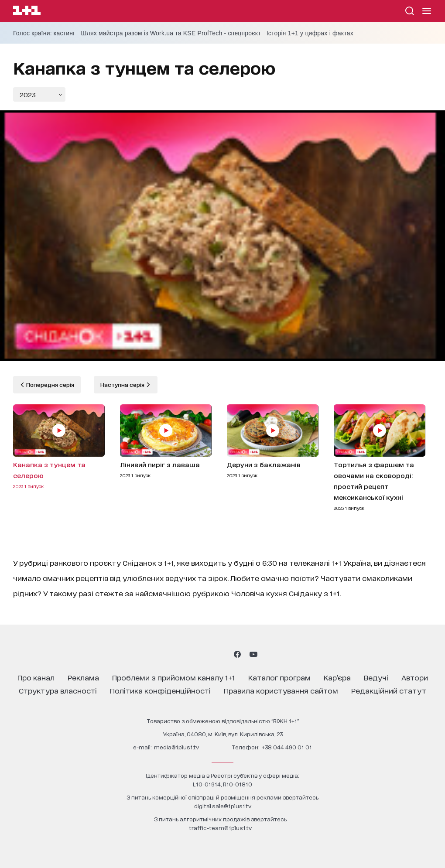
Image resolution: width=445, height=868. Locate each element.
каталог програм (279, 677)
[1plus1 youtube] (253, 654)
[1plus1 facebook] (237, 654)
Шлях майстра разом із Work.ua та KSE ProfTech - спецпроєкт (171, 33)
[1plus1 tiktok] (222, 654)
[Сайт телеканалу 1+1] (27, 12)
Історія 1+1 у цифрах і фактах (310, 33)
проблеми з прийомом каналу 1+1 (174, 677)
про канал (36, 677)
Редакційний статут (389, 690)
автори (415, 677)
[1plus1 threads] (207, 654)
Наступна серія (123, 384)
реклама (83, 677)
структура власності (58, 690)
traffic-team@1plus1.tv (220, 828)
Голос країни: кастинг (44, 33)
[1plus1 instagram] (191, 654)
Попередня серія (50, 384)
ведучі (376, 677)
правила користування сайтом (281, 690)
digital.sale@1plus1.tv (223, 806)
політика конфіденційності (160, 690)
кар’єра (337, 677)
